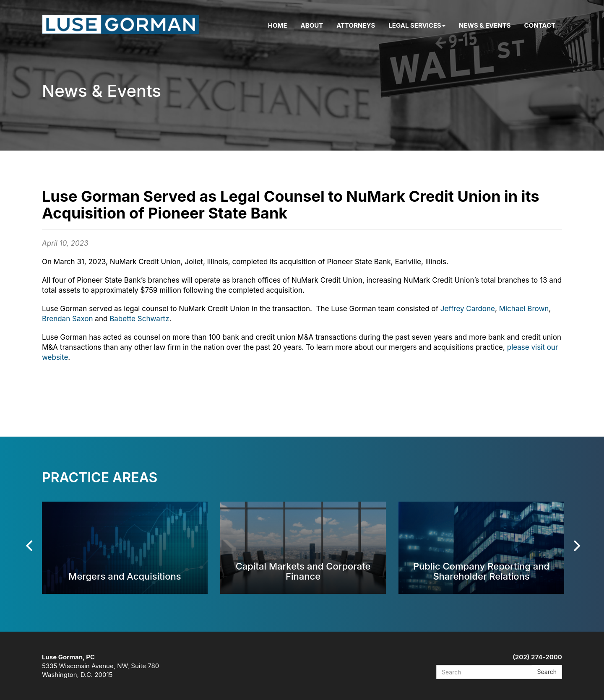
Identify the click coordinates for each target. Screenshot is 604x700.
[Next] (576, 546)
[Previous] (30, 546)
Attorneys (356, 25)
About (312, 25)
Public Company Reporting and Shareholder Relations (481, 571)
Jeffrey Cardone (468, 309)
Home (278, 25)
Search (547, 672)
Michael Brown (524, 309)
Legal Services (417, 25)
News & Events (485, 25)
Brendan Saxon (68, 319)
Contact (540, 25)
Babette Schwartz (139, 319)
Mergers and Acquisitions (125, 576)
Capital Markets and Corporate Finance (303, 571)
